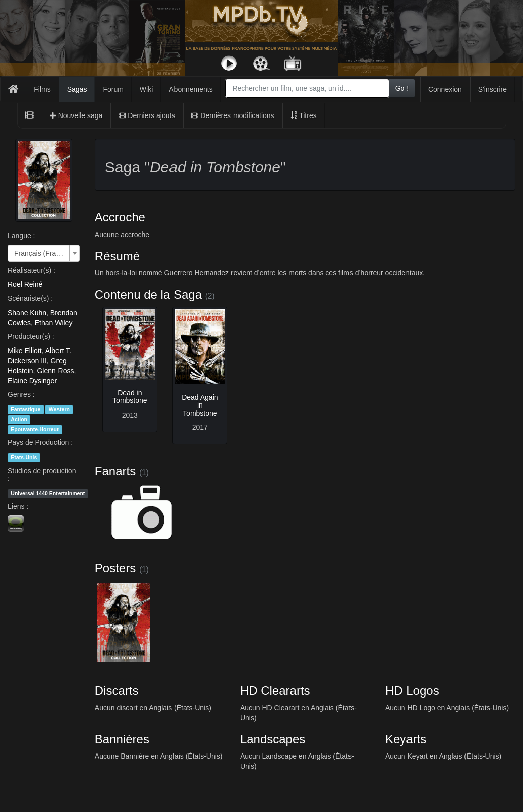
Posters (115, 568)
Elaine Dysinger (32, 381)
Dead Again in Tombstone (200, 405)
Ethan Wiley (54, 323)
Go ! (402, 88)
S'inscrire (492, 89)
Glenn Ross (55, 371)
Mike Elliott (25, 351)
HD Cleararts (275, 691)
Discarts (117, 691)
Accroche (120, 217)
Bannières (122, 739)
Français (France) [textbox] (41, 253)
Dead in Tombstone (130, 397)
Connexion (445, 89)
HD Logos (412, 691)
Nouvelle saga (76, 115)
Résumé (117, 256)
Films (42, 89)
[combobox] (307, 88)
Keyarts (406, 739)
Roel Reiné (25, 284)
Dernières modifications (233, 115)
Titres (304, 115)
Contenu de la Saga (148, 294)
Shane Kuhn (27, 313)
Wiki (146, 89)
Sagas (77, 89)
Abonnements (191, 89)
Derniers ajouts (147, 115)
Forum (113, 89)
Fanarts (115, 471)
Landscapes (273, 739)
